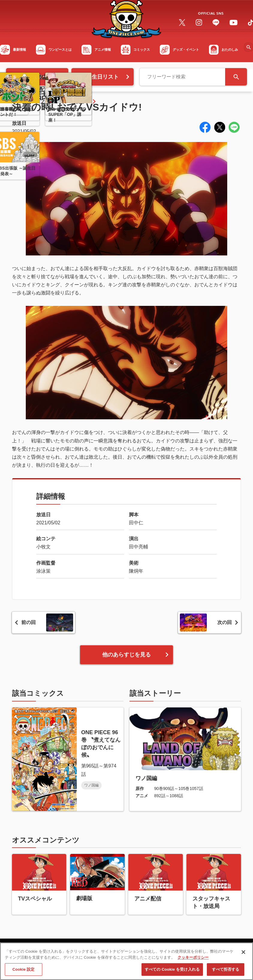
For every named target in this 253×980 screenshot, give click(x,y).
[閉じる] (243, 955)
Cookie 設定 (23, 972)
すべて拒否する (226, 972)
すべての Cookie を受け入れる (172, 972)
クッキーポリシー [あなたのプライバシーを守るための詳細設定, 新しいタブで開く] (193, 960)
